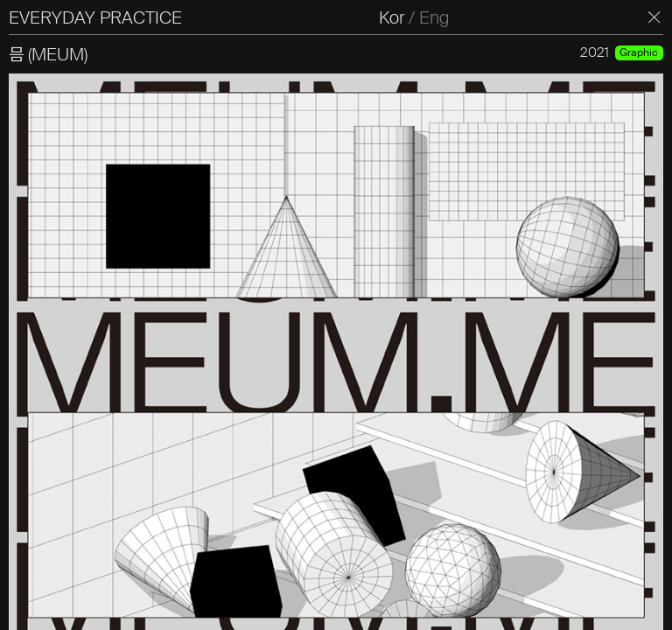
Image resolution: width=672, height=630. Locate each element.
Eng (434, 17)
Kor (392, 17)
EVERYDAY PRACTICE (95, 17)
